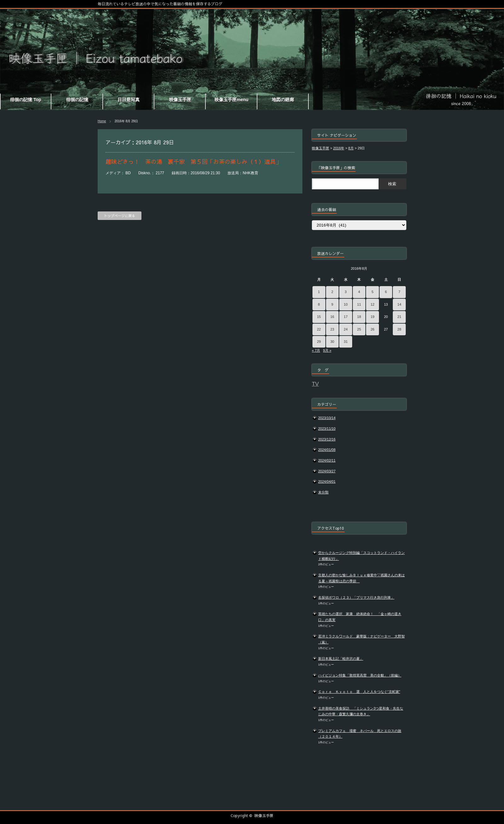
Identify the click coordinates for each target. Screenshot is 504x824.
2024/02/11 (327, 460)
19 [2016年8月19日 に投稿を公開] (372, 317)
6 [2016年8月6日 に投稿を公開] (386, 292)
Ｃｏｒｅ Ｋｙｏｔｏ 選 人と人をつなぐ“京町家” (359, 692)
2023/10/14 (327, 418)
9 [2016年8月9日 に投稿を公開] (332, 304)
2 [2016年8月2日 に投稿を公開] (332, 292)
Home (102, 121)
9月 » (327, 350)
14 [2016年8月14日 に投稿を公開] (399, 304)
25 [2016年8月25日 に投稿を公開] (359, 329)
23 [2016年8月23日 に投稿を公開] (332, 329)
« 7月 (316, 350)
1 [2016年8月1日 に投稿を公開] (319, 292)
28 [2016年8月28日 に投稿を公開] (399, 329)
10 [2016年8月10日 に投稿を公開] (346, 304)
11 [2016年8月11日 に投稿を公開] (359, 304)
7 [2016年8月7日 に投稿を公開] (399, 292)
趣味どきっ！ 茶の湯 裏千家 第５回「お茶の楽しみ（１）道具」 (193, 161)
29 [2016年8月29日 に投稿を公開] (319, 342)
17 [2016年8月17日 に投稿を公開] (346, 317)
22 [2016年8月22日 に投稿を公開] (319, 329)
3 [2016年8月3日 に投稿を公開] (346, 292)
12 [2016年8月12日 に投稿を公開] (372, 304)
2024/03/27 (327, 471)
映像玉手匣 (264, 815)
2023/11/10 (327, 429)
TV (315, 384)
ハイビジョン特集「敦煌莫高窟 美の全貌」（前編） (360, 675)
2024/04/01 (327, 481)
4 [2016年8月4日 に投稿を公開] (359, 292)
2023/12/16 (327, 439)
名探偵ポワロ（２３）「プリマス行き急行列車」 (356, 597)
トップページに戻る (120, 216)
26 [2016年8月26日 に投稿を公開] (372, 329)
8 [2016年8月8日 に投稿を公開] (319, 304)
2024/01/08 (327, 450)
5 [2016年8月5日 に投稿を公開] (372, 292)
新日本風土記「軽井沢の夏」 (341, 659)
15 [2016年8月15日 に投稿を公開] (319, 317)
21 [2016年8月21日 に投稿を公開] (399, 317)
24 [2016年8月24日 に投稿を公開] (346, 329)
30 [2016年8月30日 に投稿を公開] (332, 342)
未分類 (323, 492)
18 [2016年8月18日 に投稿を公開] (359, 317)
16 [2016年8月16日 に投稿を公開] (332, 317)
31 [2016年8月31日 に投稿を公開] (346, 342)
